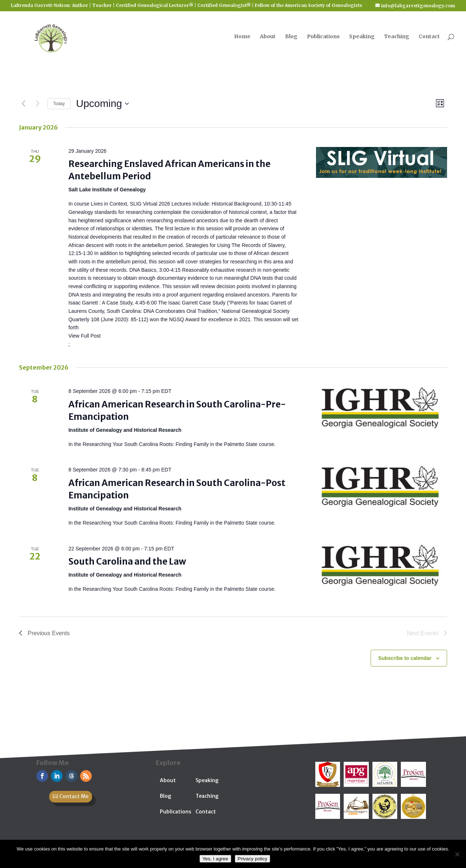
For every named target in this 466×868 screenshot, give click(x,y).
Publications (323, 37)
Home (242, 37)
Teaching (397, 37)
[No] (457, 854)
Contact (429, 37)
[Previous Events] (23, 104)
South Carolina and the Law (127, 562)
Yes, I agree (215, 859)
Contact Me (74, 796)
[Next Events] (37, 104)
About (268, 37)
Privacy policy (252, 859)
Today (59, 104)
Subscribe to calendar (405, 658)
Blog (291, 37)
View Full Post (84, 336)
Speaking (362, 37)
